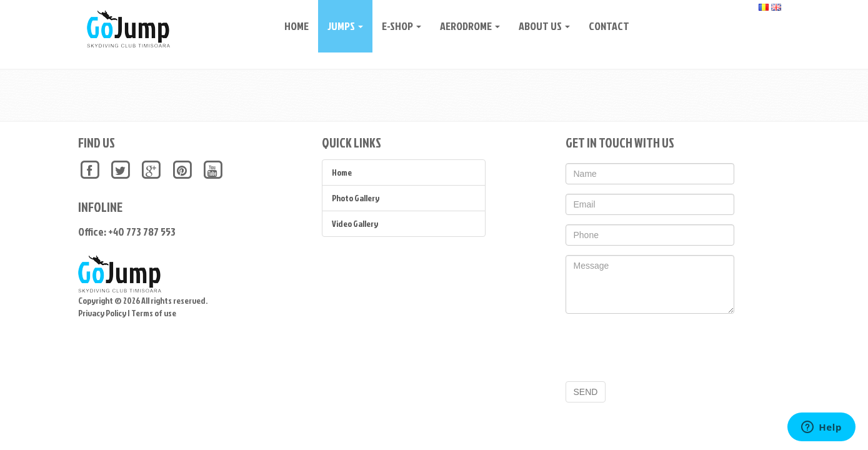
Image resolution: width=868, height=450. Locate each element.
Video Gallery (355, 223)
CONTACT (605, 26)
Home (292, 26)
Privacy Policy (102, 313)
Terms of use (154, 313)
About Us (540, 26)
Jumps (341, 26)
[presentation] (661, 347)
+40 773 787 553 (142, 232)
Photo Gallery (356, 198)
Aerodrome (466, 26)
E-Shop (397, 26)
